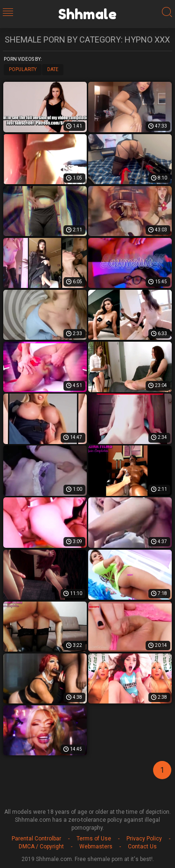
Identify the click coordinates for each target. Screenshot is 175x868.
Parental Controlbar (36, 839)
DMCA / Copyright (41, 846)
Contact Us (142, 846)
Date (53, 69)
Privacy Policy (144, 839)
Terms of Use (94, 839)
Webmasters (96, 846)
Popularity (23, 69)
